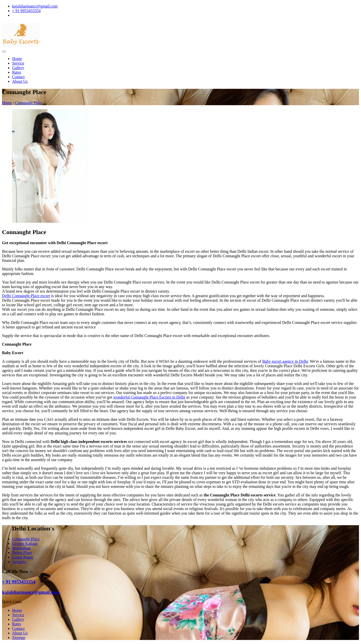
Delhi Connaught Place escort (26, 296)
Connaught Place (29, 103)
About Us (20, 81)
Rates (17, 72)
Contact (18, 77)
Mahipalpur (22, 548)
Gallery (18, 68)
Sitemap (19, 638)
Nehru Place (22, 553)
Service (18, 63)
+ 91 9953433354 (26, 11)
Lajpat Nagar (23, 557)
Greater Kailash (25, 543)
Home (17, 59)
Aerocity (19, 562)
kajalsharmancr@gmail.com (35, 6)
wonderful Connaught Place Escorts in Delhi (149, 397)
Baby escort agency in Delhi (285, 361)
